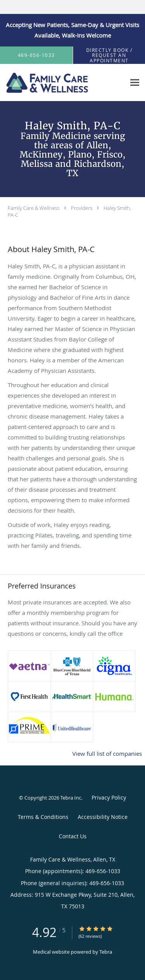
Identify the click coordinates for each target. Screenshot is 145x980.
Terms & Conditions (43, 817)
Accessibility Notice (103, 817)
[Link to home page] (62, 83)
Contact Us (73, 836)
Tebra (106, 952)
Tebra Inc (71, 798)
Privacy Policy (109, 797)
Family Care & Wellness (34, 208)
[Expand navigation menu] (135, 83)
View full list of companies (107, 753)
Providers (82, 208)
